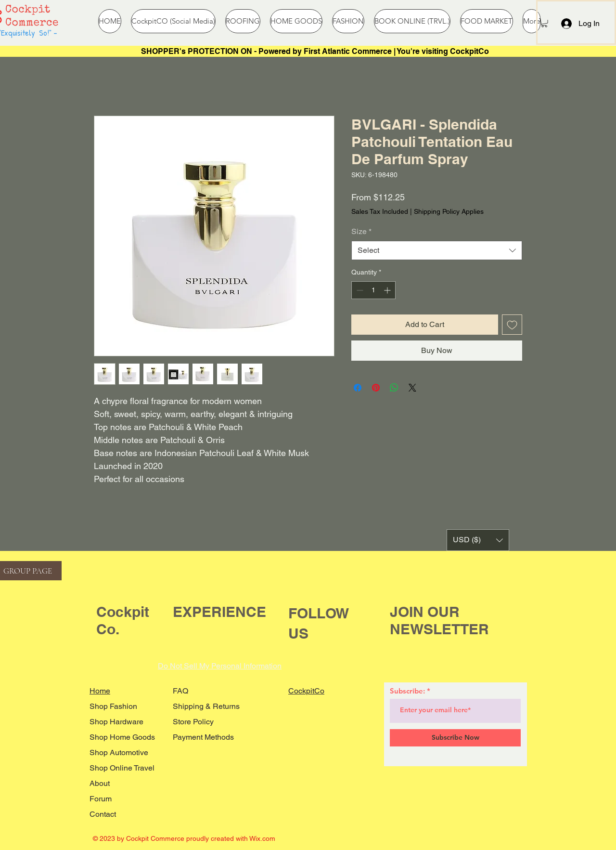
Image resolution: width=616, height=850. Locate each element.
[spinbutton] (373, 290)
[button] (544, 23)
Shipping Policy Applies (449, 211)
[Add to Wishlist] (512, 325)
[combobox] (437, 250)
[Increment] (388, 290)
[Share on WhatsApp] (394, 388)
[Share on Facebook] (358, 388)
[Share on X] (412, 388)
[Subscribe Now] (455, 738)
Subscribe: (407, 691)
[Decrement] (359, 290)
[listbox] (478, 540)
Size (361, 231)
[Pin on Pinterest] (376, 388)
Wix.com (262, 838)
